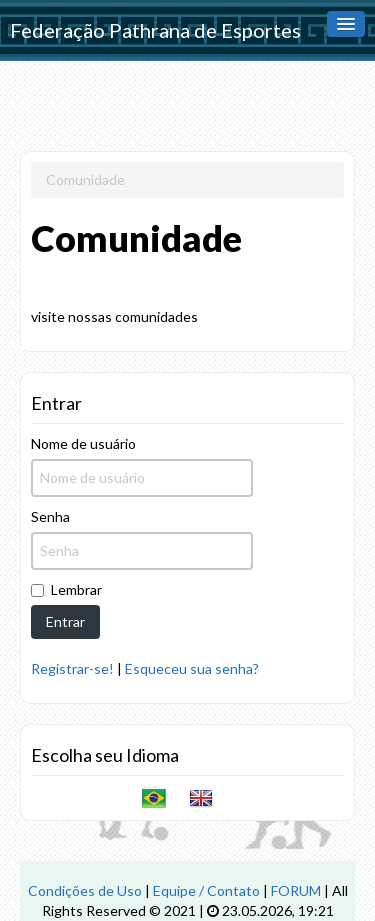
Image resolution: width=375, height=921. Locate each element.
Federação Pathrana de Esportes (155, 30)
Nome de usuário (83, 443)
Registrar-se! (72, 668)
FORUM (296, 890)
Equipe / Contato (206, 890)
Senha (50, 516)
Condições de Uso (85, 890)
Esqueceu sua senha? (192, 668)
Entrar (65, 621)
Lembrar (66, 589)
